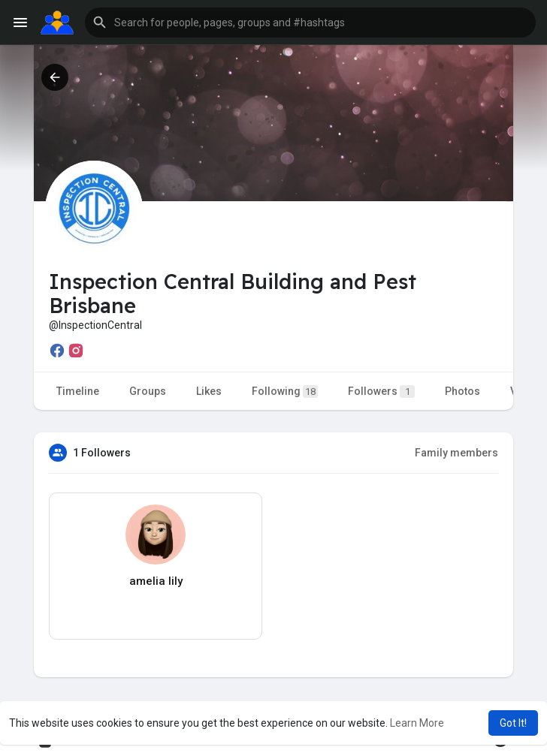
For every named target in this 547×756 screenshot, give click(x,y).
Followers (381, 392)
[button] (310, 23)
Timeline (78, 391)
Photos (462, 391)
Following (285, 392)
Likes (209, 391)
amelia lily (156, 581)
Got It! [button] (513, 723)
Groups (148, 391)
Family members (456, 453)
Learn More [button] (417, 723)
